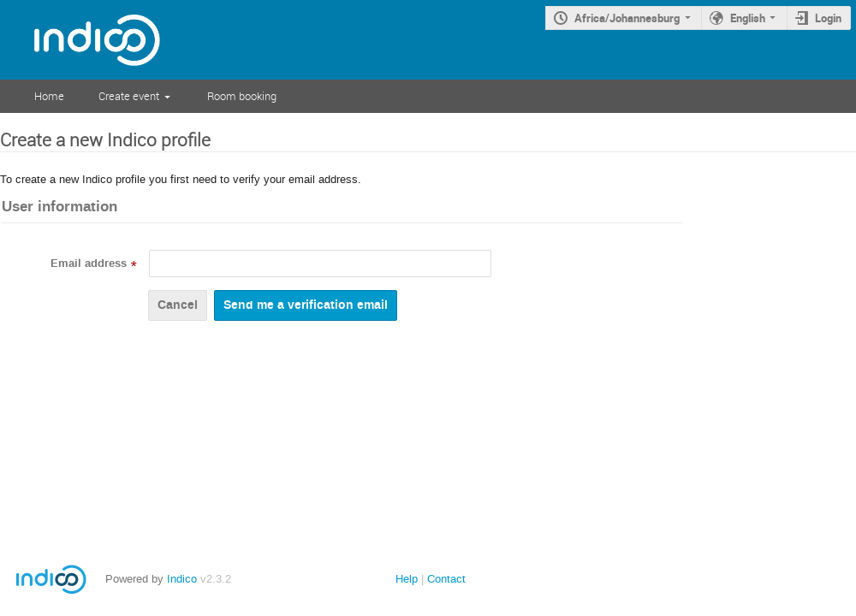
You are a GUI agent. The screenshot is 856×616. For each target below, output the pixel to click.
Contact (446, 579)
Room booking (242, 96)
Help (407, 579)
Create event (129, 96)
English (748, 18)
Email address (89, 264)
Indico (182, 579)
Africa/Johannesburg (627, 18)
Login (828, 18)
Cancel (178, 305)
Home (49, 96)
